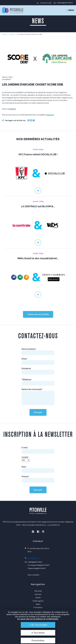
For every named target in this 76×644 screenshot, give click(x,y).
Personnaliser (38, 641)
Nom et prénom (29, 349)
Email (34, 120)
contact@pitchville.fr (65, 3)
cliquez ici (50, 115)
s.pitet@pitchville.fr (35, 562)
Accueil (4, 34)
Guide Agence (38, 601)
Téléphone (27, 380)
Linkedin (43, 532)
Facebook (29, 120)
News (12, 34)
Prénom (25, 477)
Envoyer (38, 412)
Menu (71, 10)
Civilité (25, 457)
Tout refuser (38, 633)
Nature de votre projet (32, 389)
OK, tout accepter (38, 625)
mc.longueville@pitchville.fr (39, 565)
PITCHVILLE (13, 10)
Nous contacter (33, 575)
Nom (24, 467)
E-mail (25, 448)
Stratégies (12, 109)
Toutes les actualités (38, 314)
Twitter (31, 120)
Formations (38, 607)
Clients (38, 598)
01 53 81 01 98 (46, 3)
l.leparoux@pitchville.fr (37, 568)
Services (38, 594)
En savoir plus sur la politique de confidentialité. (38, 619)
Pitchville (38, 591)
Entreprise (26, 369)
